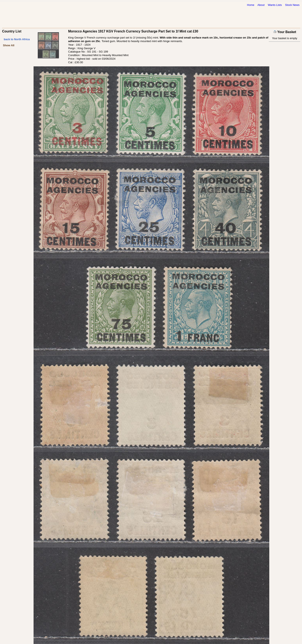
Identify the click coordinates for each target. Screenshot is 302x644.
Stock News (292, 5)
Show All (9, 45)
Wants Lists (275, 5)
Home (251, 5)
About (261, 5)
